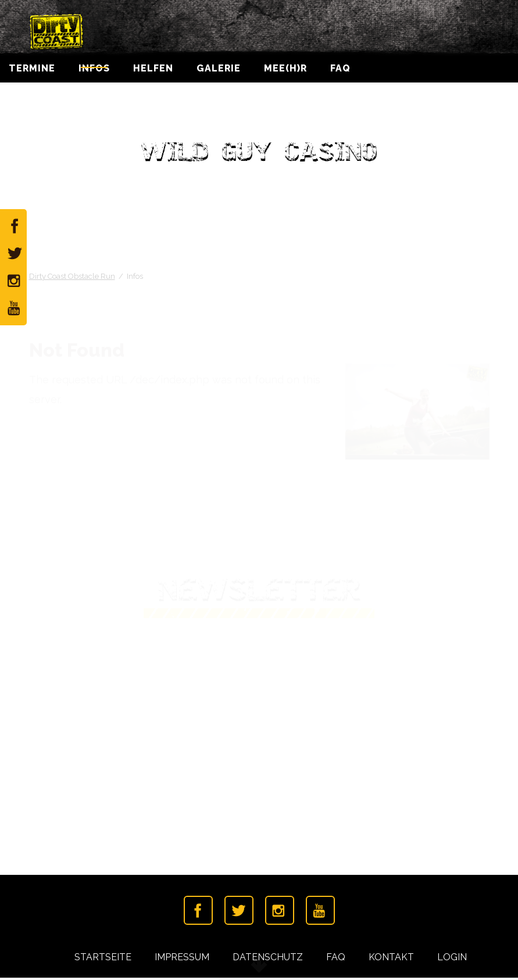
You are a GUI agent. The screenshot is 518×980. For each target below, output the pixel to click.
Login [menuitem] (452, 959)
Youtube (320, 913)
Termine (32, 72)
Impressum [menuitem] (182, 959)
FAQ (340, 72)
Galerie (219, 72)
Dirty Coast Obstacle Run (72, 278)
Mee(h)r (285, 72)
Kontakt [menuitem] (391, 959)
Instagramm (280, 913)
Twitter (239, 913)
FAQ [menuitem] (336, 959)
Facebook (198, 913)
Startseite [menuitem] (103, 959)
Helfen (153, 72)
